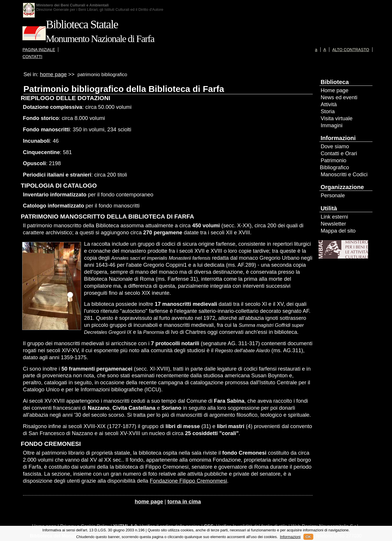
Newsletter (333, 224)
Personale (333, 195)
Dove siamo (335, 146)
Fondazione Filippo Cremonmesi (188, 481)
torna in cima (184, 501)
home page (53, 74)
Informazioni (290, 537)
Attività (329, 104)
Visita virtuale (336, 118)
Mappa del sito (338, 231)
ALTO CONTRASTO (351, 50)
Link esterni (334, 217)
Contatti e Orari (339, 153)
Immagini (332, 125)
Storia (328, 111)
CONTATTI (32, 57)
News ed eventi (339, 97)
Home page (334, 90)
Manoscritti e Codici (344, 174)
